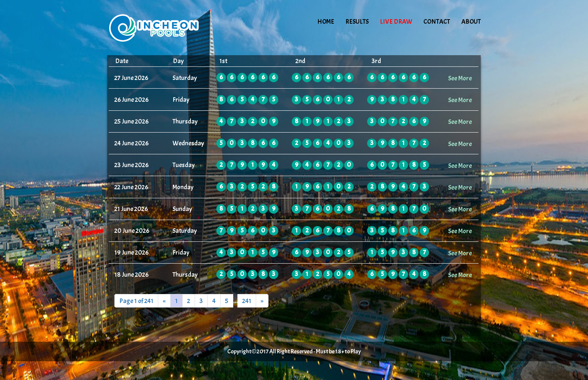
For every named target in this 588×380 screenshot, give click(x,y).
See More (460, 78)
